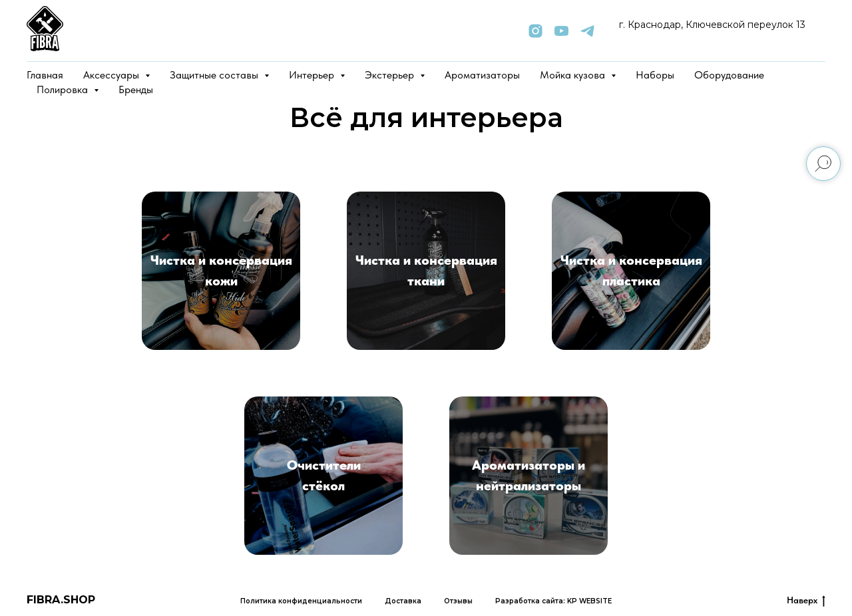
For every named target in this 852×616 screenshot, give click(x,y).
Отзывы (458, 601)
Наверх (806, 601)
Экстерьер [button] (391, 75)
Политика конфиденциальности (301, 601)
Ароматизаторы (482, 75)
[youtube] (561, 31)
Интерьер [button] (313, 75)
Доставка (403, 601)
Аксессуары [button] (112, 75)
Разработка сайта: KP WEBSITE (553, 601)
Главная (45, 75)
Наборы (655, 75)
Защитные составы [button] (215, 75)
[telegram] (587, 31)
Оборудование (729, 75)
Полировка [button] (64, 89)
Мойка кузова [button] (574, 75)
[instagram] (535, 31)
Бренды (136, 89)
